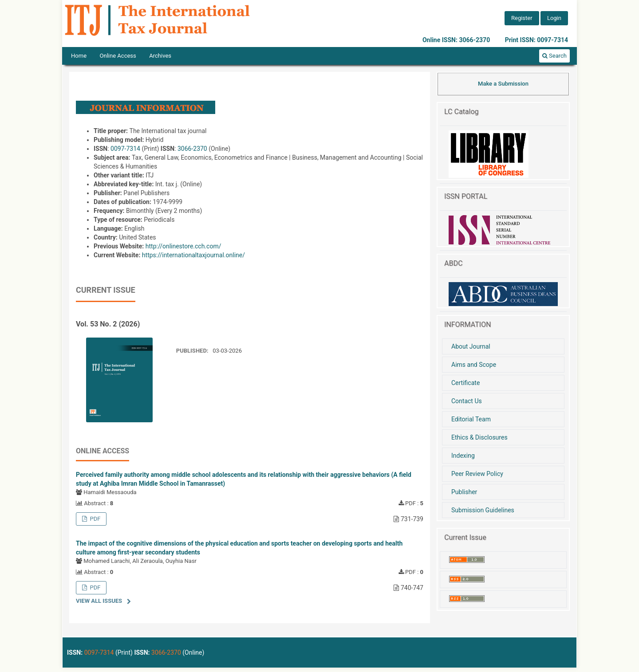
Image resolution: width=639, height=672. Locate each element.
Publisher (464, 492)
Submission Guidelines (483, 510)
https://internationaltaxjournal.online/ (193, 255)
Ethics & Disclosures (479, 437)
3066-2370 (192, 149)
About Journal (471, 346)
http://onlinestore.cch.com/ (183, 246)
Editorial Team (471, 419)
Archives (160, 56)
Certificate (465, 383)
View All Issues (99, 601)
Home (79, 56)
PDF (94, 519)
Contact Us (467, 401)
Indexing (463, 456)
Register (522, 18)
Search (554, 56)
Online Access (118, 56)
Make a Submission (503, 84)
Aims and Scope (474, 365)
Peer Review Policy (477, 474)
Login (554, 18)
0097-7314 (125, 149)
